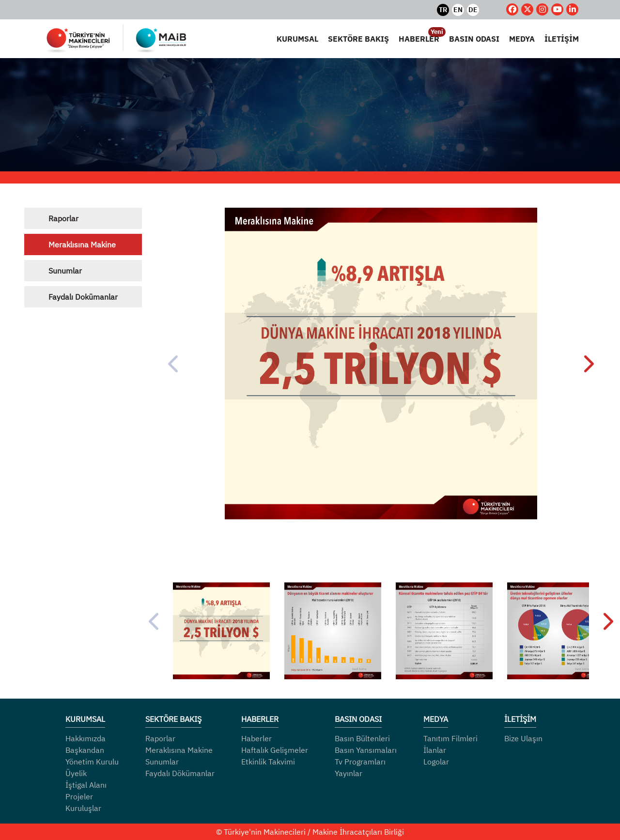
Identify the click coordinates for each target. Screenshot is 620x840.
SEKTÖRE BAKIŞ (358, 39)
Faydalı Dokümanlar (83, 297)
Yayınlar (349, 773)
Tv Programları (360, 762)
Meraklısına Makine (82, 244)
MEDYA (522, 39)
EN (458, 10)
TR (443, 10)
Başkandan (85, 750)
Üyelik (76, 773)
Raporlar (63, 218)
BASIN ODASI (474, 39)
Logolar (436, 762)
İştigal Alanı (86, 785)
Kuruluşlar (83, 808)
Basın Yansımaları (366, 750)
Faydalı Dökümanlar (180, 773)
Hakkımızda (85, 738)
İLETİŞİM (562, 39)
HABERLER (419, 38)
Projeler (79, 796)
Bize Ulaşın (523, 738)
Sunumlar (65, 271)
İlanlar (435, 750)
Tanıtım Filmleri (450, 738)
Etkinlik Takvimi (268, 762)
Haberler (256, 738)
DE (473, 10)
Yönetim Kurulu (92, 762)
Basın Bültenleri (362, 738)
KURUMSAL (297, 39)
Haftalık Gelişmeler (275, 750)
